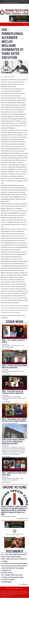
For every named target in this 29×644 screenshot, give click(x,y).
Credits (21, 589)
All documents (24, 584)
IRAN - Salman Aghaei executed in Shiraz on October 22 (14, 560)
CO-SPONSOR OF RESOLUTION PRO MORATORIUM (14, 563)
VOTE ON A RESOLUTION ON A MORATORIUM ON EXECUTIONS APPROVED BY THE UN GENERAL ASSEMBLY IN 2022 (14, 568)
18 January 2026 (5, 344)
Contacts (17, 589)
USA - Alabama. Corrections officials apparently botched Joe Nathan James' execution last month (13, 577)
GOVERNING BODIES (7, 582)
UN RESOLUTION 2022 (7, 573)
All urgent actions (22, 518)
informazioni (25, 3)
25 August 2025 (5, 517)
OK (20, 3)
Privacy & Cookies (10, 589)
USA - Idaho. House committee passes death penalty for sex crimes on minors (14, 555)
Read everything (6, 349)
